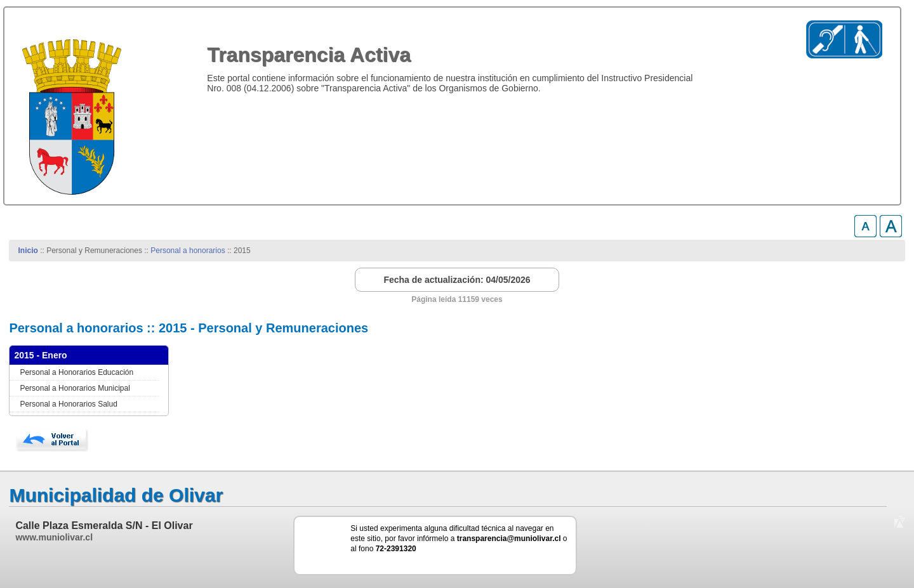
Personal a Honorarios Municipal (75, 388)
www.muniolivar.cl (54, 537)
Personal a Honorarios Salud (68, 404)
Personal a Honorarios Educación (76, 372)
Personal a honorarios (188, 251)
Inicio (28, 251)
